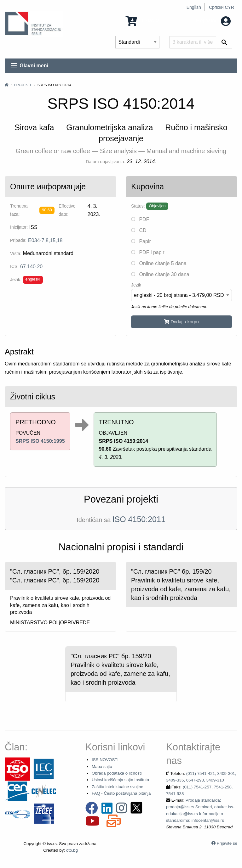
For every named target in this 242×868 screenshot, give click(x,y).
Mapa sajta (102, 767)
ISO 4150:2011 (139, 519)
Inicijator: (19, 227)
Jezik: (16, 280)
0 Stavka (143, 21)
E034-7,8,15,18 (45, 240)
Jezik (136, 285)
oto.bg (72, 850)
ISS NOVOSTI (105, 760)
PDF (140, 219)
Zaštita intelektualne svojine (118, 787)
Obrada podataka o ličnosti (117, 773)
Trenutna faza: (19, 210)
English (194, 7)
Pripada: (18, 240)
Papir (141, 241)
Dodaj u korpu (181, 322)
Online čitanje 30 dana (160, 274)
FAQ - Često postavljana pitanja (121, 793)
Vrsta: (16, 253)
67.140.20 (31, 267)
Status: (138, 206)
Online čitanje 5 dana (159, 263)
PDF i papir (148, 252)
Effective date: (67, 210)
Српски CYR (222, 7)
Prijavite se (227, 843)
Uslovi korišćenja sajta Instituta (120, 780)
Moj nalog (213, 21)
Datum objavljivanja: (105, 162)
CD (139, 230)
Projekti (22, 85)
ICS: (14, 266)
